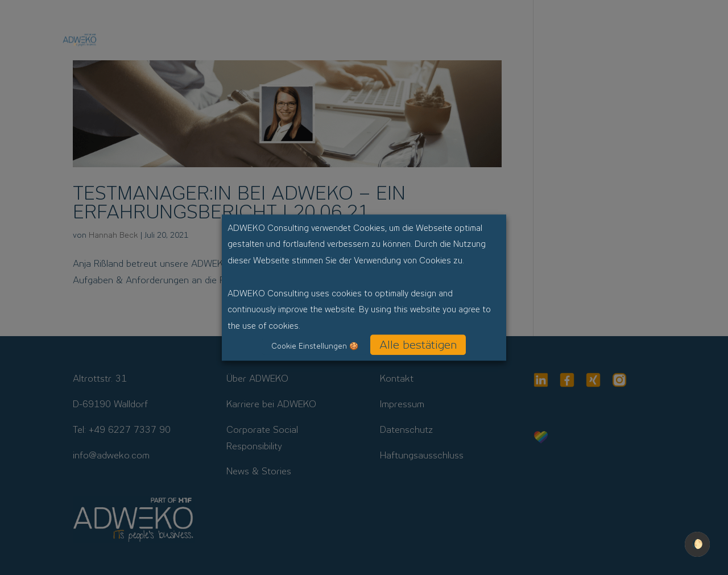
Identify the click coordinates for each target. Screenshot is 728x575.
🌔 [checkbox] (697, 544)
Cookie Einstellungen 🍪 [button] (315, 346)
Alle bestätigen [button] (418, 345)
